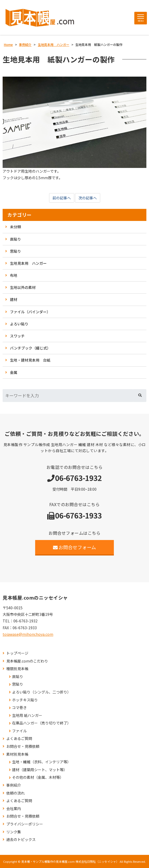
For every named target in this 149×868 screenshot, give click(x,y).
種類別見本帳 (17, 669)
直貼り (15, 239)
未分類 (15, 227)
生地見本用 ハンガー (28, 263)
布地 (14, 275)
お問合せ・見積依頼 (23, 746)
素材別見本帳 (17, 754)
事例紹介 (14, 785)
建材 (14, 299)
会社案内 (14, 809)
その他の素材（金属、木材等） (38, 777)
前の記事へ (62, 198)
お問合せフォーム (75, 547)
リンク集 (14, 832)
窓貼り (15, 251)
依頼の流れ (15, 793)
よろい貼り (19, 324)
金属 (14, 372)
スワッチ (17, 336)
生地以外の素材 (23, 287)
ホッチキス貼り (25, 700)
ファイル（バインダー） (30, 312)
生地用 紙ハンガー (27, 715)
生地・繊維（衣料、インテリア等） (41, 762)
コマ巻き (19, 708)
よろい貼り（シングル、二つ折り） (41, 692)
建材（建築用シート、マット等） (40, 770)
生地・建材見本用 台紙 (30, 360)
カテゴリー (20, 215)
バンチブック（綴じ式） (30, 348)
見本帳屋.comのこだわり (27, 661)
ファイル (19, 731)
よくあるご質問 (19, 739)
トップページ (17, 653)
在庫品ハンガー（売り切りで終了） (41, 723)
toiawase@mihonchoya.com (28, 634)
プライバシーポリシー (25, 824)
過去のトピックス (21, 840)
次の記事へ (88, 198)
